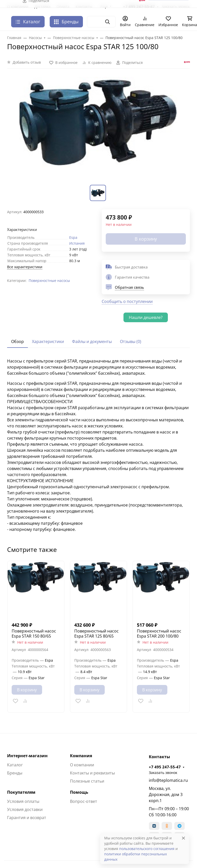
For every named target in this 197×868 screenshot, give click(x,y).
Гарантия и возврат (27, 818)
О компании (82, 765)
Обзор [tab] (17, 341)
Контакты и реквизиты (92, 773)
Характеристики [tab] (48, 341)
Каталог (15, 765)
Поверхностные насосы (49, 281)
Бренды (66, 22)
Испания (77, 243)
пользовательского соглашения (147, 849)
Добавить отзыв (27, 62)
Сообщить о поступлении (127, 301)
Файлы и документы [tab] (92, 341)
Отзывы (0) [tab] (131, 341)
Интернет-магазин (27, 756)
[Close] (183, 838)
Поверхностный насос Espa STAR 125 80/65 (96, 634)
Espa (73, 237)
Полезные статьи (87, 781)
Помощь (79, 792)
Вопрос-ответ (84, 801)
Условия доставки (25, 809)
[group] (98, 130)
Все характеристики (25, 267)
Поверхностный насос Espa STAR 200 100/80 (159, 634)
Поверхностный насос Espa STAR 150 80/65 (34, 634)
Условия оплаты (23, 801)
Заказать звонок (163, 773)
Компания (81, 756)
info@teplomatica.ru (168, 780)
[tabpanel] (98, 445)
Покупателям (21, 792)
